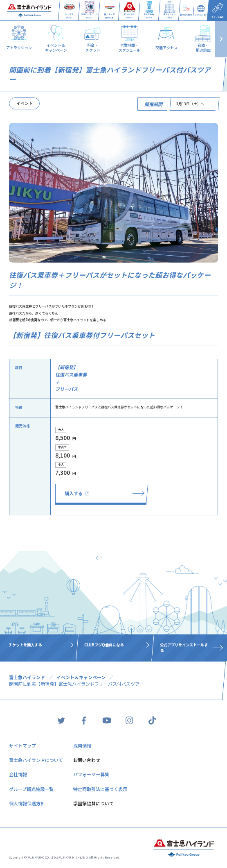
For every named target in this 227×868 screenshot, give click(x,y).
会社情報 (18, 774)
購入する (77, 493)
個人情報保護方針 (27, 803)
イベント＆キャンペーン (81, 677)
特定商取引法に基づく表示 (100, 789)
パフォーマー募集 (91, 774)
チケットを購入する (26, 645)
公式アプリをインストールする (184, 648)
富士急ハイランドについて (36, 760)
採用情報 (82, 746)
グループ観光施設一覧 (31, 789)
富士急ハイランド (27, 677)
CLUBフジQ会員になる (104, 645)
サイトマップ (22, 746)
